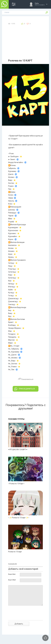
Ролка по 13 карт (15, 552)
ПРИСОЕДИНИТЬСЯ (25, 389)
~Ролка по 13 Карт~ (16, 484)
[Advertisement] (25, 45)
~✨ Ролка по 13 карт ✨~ (19, 518)
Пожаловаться (25, 379)
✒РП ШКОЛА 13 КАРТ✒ (18, 450)
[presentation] (27, 617)
